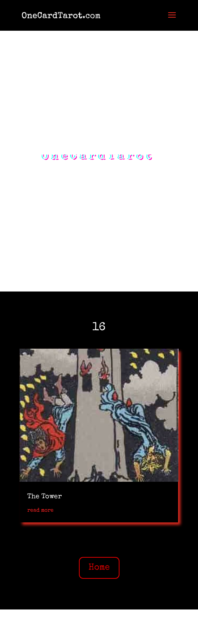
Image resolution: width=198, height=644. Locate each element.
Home (99, 568)
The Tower (44, 497)
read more (40, 511)
